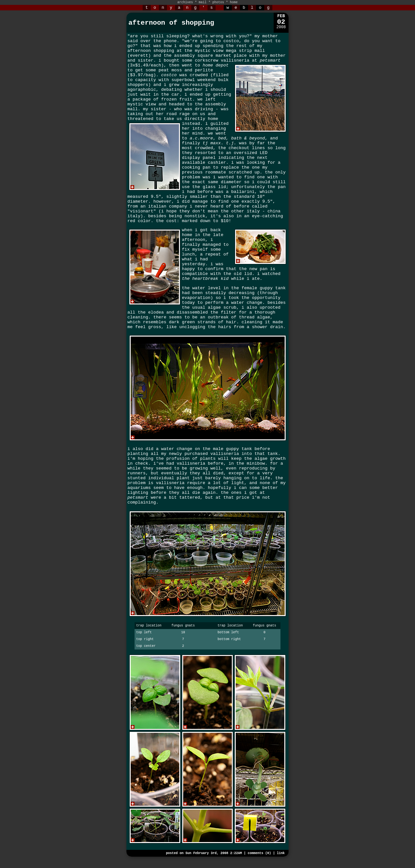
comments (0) (259, 853)
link (281, 853)
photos (218, 2)
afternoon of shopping (171, 23)
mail (203, 2)
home (234, 2)
